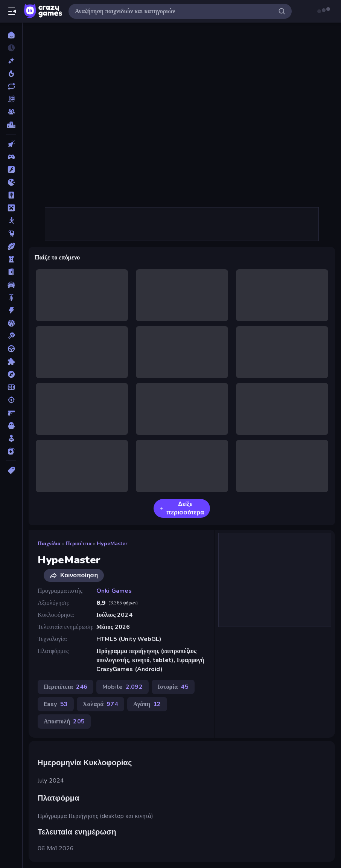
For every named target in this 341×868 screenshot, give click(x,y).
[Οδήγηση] (11, 349)
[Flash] (11, 169)
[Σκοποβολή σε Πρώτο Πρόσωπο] (11, 413)
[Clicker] (11, 144)
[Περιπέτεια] (11, 374)
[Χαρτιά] (11, 451)
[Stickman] (11, 221)
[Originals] (11, 99)
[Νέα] (11, 61)
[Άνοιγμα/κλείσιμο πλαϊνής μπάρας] (12, 11)
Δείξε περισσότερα (182, 508)
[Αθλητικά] (11, 246)
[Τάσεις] (11, 73)
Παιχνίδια (49, 544)
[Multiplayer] (11, 112)
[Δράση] (11, 310)
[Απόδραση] (11, 272)
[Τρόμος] (11, 426)
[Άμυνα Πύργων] (11, 259)
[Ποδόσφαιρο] (11, 387)
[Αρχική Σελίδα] (11, 35)
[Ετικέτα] (11, 470)
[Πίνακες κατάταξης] (11, 125)
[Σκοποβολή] (11, 400)
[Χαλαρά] (11, 438)
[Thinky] (11, 233)
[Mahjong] (11, 195)
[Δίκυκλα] (11, 297)
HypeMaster (112, 544)
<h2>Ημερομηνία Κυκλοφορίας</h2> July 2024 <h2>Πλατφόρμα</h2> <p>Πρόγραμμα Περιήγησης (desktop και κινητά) (182, 115)
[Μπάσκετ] (11, 323)
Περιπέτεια (79, 544)
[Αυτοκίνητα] (11, 285)
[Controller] (11, 157)
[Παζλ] (11, 362)
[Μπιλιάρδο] (11, 336)
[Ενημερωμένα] (11, 86)
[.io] (11, 182)
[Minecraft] (11, 208)
